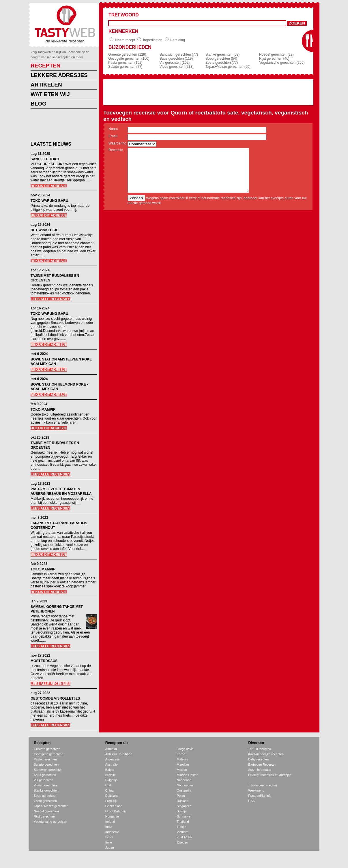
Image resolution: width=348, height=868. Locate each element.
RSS (251, 801)
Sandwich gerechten (48, 770)
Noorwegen (185, 785)
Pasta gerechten (45, 759)
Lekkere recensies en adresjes (270, 775)
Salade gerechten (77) (125, 67)
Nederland (184, 780)
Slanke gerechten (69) (222, 55)
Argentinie (113, 759)
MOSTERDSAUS (44, 661)
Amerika (111, 749)
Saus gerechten (45, 775)
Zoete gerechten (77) (222, 63)
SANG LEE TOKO (45, 159)
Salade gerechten (46, 764)
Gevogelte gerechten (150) (129, 59)
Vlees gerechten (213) (177, 67)
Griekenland (114, 806)
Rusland (183, 801)
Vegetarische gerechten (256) (282, 63)
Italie (109, 842)
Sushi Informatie (260, 770)
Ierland (110, 822)
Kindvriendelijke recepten (266, 754)
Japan (110, 848)
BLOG (39, 104)
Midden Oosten (188, 775)
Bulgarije (112, 780)
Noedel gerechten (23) (276, 55)
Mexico (182, 770)
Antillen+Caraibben (119, 754)
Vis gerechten (43, 780)
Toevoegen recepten (263, 785)
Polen (181, 796)
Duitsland (112, 796)
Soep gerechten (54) (221, 59)
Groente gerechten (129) (127, 55)
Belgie (110, 770)
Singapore (184, 806)
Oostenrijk (184, 790)
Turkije (182, 827)
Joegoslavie (185, 749)
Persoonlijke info (260, 796)
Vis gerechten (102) (175, 63)
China (110, 790)
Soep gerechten (45, 796)
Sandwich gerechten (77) (179, 55)
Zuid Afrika (184, 837)
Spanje (182, 811)
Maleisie (183, 759)
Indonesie (112, 832)
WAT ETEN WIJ (50, 94)
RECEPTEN (45, 66)
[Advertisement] (59, 126)
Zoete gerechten (45, 801)
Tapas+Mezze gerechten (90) (228, 67)
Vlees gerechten (45, 785)
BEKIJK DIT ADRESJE (49, 186)
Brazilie (111, 775)
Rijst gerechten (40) (274, 59)
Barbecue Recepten (262, 764)
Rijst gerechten (44, 816)
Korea (181, 754)
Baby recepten (258, 759)
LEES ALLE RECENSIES (50, 299)
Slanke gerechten (46, 790)
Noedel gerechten (46, 811)
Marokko (183, 764)
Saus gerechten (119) (176, 59)
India (109, 827)
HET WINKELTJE (44, 230)
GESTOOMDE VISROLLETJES (55, 698)
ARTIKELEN (46, 85)
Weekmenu (256, 790)
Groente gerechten (47, 749)
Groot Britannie (116, 811)
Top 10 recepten (260, 749)
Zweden (183, 842)
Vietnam (183, 832)
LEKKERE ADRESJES (59, 75)
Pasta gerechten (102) (125, 63)
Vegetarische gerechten (50, 822)
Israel (109, 837)
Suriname (184, 816)
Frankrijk (111, 801)
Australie (112, 764)
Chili (108, 785)
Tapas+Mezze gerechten (51, 806)
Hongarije (112, 816)
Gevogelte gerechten (48, 754)
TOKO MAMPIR (43, 409)
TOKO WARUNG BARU (49, 201)
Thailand (183, 822)
